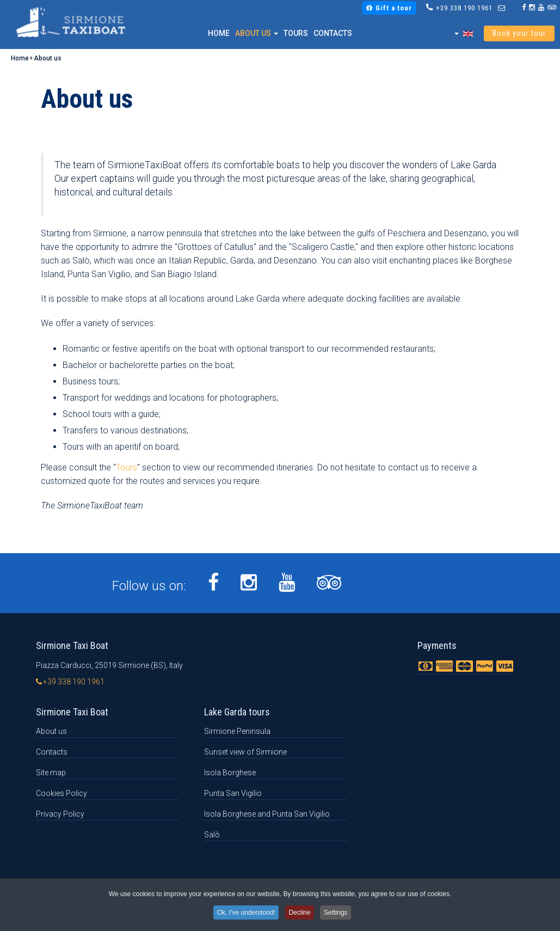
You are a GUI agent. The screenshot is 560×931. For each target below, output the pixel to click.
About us (257, 33)
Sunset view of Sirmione (245, 752)
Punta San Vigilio (233, 793)
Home (219, 33)
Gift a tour (389, 8)
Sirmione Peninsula (237, 731)
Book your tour (519, 33)
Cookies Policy (61, 793)
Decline (300, 913)
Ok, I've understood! (244, 913)
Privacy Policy (60, 814)
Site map (51, 773)
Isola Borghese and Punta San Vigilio (267, 814)
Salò (212, 835)
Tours (296, 33)
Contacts (333, 33)
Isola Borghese (230, 773)
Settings (339, 913)
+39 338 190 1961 (464, 8)
